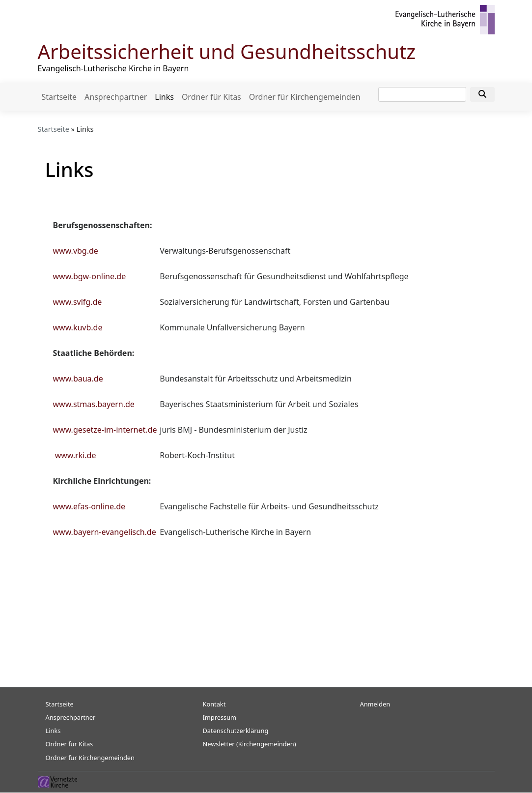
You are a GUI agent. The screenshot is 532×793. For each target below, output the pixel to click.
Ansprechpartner (116, 97)
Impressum (220, 717)
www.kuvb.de (78, 327)
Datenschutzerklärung (236, 731)
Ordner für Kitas (211, 97)
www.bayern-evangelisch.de (105, 532)
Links (164, 97)
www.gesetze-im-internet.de (105, 430)
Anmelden (375, 704)
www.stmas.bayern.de (94, 404)
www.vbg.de (76, 251)
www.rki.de (76, 455)
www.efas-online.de (89, 506)
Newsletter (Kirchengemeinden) (250, 744)
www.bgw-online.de (90, 276)
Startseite (59, 97)
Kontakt (214, 704)
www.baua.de (78, 379)
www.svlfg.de (78, 302)
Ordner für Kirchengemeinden (305, 97)
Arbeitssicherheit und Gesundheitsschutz (227, 51)
